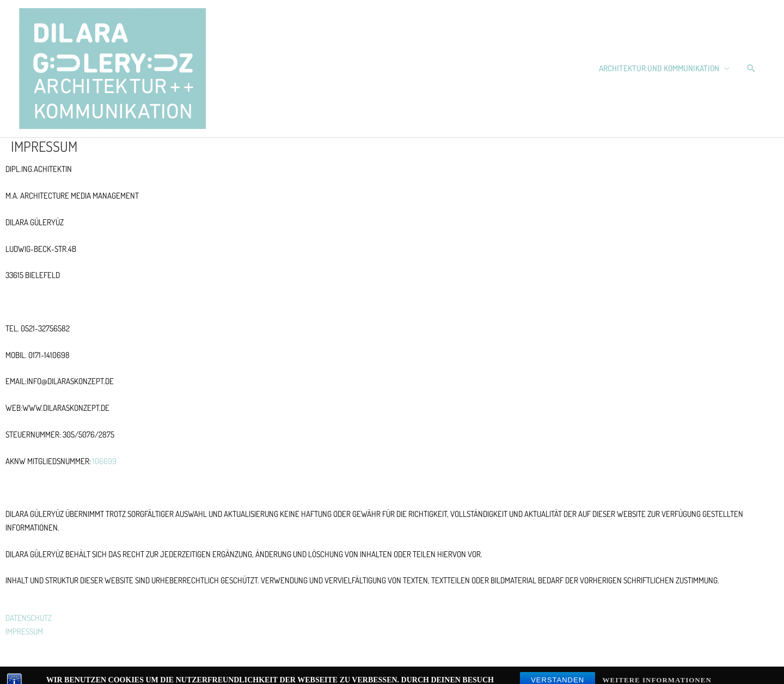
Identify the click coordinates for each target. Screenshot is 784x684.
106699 (105, 461)
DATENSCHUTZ (29, 618)
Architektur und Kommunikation (659, 68)
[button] (751, 69)
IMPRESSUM (24, 631)
